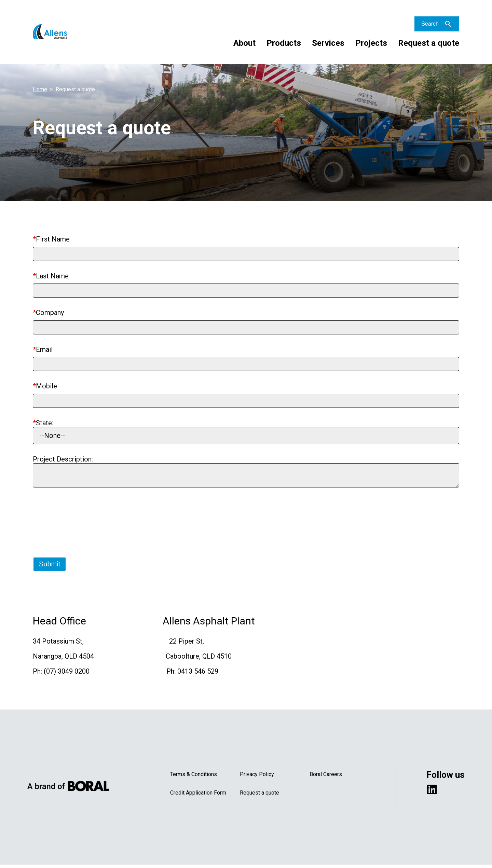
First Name (53, 239)
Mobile (46, 386)
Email (44, 349)
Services (328, 43)
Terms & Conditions (194, 777)
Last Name (52, 276)
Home (40, 89)
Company (50, 313)
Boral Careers (326, 777)
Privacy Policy (257, 777)
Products (284, 43)
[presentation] (85, 532)
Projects (371, 43)
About (244, 43)
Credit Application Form (198, 796)
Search (430, 24)
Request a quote (429, 43)
